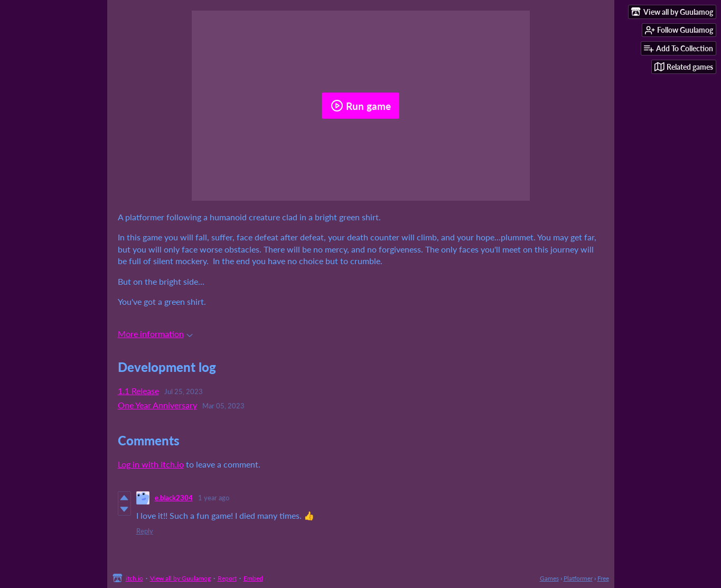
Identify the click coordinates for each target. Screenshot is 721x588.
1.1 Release (138, 391)
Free (603, 578)
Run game (361, 106)
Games (549, 578)
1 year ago (214, 498)
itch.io (134, 578)
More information (155, 334)
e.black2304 (174, 498)
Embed (253, 578)
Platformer (578, 578)
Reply (145, 531)
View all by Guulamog (180, 578)
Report (227, 578)
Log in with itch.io (151, 464)
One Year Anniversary (157, 405)
